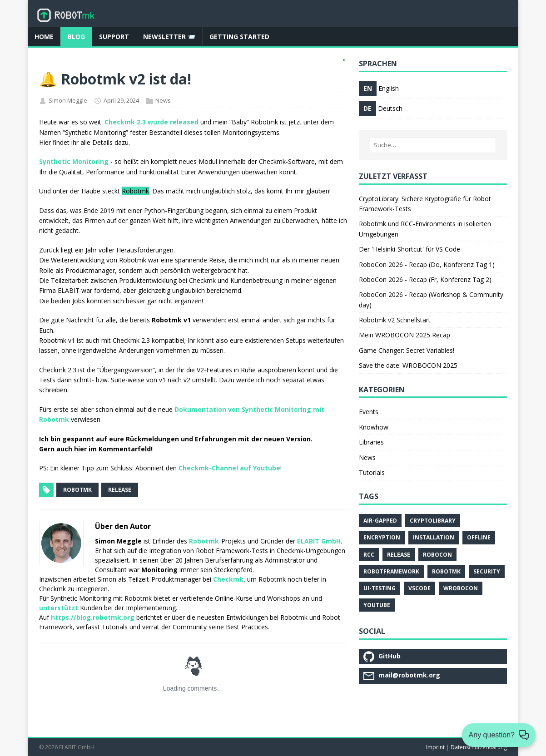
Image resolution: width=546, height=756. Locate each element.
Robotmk (204, 541)
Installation (434, 537)
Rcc (369, 555)
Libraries (371, 442)
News (163, 100)
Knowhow (374, 427)
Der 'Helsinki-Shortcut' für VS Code (409, 249)
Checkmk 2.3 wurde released (151, 122)
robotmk (77, 490)
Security (487, 571)
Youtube (377, 605)
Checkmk (228, 579)
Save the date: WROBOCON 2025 (408, 365)
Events (369, 412)
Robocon (437, 555)
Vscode (419, 588)
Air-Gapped (380, 521)
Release (399, 555)
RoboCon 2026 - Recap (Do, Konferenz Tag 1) (427, 264)
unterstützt (59, 608)
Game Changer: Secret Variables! (407, 350)
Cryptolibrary (433, 521)
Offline (479, 537)
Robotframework (391, 571)
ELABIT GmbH (319, 541)
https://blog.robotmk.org (93, 617)
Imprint (435, 747)
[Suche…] (433, 145)
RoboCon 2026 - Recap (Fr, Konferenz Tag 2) (425, 279)
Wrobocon (461, 588)
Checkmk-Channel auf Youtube (229, 468)
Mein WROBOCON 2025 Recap (405, 335)
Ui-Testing (380, 588)
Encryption (382, 537)
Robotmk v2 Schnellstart (395, 320)
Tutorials (372, 472)
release (120, 490)
